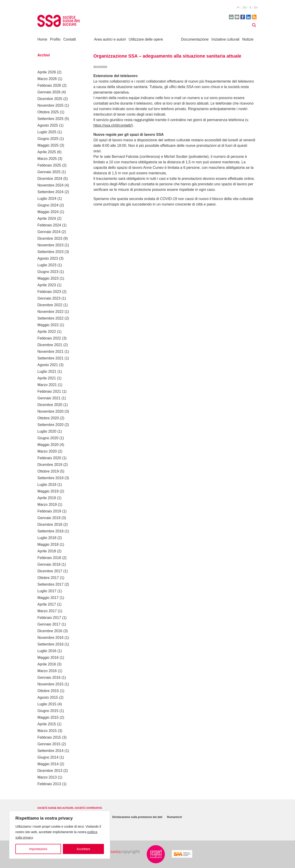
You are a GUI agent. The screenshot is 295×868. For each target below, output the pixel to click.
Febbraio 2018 (49, 558)
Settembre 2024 (50, 192)
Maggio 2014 (48, 764)
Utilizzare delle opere (146, 39)
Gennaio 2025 (49, 172)
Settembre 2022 (50, 318)
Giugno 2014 (48, 757)
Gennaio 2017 (49, 624)
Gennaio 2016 (49, 677)
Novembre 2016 (50, 638)
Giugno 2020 (48, 438)
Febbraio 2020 (49, 458)
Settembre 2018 (50, 531)
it (250, 8)
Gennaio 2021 (49, 398)
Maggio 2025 (48, 145)
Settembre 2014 (50, 751)
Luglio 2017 (47, 591)
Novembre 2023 (50, 245)
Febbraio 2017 (49, 618)
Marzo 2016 (47, 671)
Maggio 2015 (48, 717)
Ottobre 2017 (48, 578)
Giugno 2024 (48, 205)
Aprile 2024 (47, 218)
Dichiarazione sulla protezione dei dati (137, 817)
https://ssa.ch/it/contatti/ (113, 125)
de (244, 8)
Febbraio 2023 (49, 292)
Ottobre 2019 (48, 471)
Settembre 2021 (50, 358)
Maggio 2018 (48, 544)
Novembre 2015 (50, 684)
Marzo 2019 (47, 505)
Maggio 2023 (48, 278)
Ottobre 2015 (48, 691)
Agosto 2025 (48, 125)
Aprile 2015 (47, 724)
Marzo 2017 (47, 611)
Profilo (55, 39)
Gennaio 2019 (49, 518)
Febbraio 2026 (49, 85)
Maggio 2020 (48, 445)
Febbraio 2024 (49, 225)
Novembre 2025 (50, 105)
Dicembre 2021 (50, 345)
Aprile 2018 (47, 551)
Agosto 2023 (48, 258)
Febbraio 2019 (49, 511)
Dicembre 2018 (50, 524)
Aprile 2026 (47, 72)
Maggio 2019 (48, 491)
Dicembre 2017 (50, 571)
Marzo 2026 (47, 79)
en (256, 8)
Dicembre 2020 (50, 405)
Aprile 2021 (47, 378)
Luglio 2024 (47, 199)
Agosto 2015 (48, 697)
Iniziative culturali (225, 39)
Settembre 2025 (50, 119)
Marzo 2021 (47, 385)
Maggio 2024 (48, 212)
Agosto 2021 (48, 365)
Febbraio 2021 (49, 391)
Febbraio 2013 (49, 784)
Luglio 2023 (47, 265)
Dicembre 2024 (50, 179)
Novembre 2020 (50, 411)
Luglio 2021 (47, 371)
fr (238, 8)
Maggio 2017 (48, 598)
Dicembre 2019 (50, 465)
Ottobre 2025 (48, 112)
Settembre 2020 (50, 425)
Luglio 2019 (47, 485)
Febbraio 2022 (49, 338)
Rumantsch (174, 817)
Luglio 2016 (47, 651)
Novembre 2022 (50, 312)
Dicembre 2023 (50, 238)
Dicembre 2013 (50, 771)
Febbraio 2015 (49, 737)
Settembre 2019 (50, 478)
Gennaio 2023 (49, 298)
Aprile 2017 (47, 604)
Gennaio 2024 (49, 232)
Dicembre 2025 (50, 99)
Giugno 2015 (48, 711)
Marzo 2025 (47, 159)
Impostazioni (38, 849)
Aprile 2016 (47, 664)
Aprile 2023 (47, 285)
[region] (60, 835)
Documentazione (195, 39)
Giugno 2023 (48, 272)
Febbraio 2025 (49, 165)
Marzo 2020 (47, 451)
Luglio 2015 (47, 704)
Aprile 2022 (47, 332)
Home (42, 39)
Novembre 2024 (50, 185)
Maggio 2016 (48, 658)
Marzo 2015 (47, 731)
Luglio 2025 (47, 132)
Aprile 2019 (47, 498)
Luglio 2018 (47, 538)
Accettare (83, 849)
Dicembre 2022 (50, 305)
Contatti (70, 39)
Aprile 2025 (47, 152)
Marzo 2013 (47, 777)
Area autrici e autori (110, 39)
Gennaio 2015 (49, 744)
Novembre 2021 (50, 352)
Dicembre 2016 (50, 631)
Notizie (248, 39)
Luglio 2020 (47, 431)
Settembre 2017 (50, 584)
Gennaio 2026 (49, 92)
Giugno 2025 (48, 139)
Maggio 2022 (48, 325)
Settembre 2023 (50, 252)
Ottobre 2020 (48, 418)
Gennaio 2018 (49, 564)
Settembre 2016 (50, 644)
